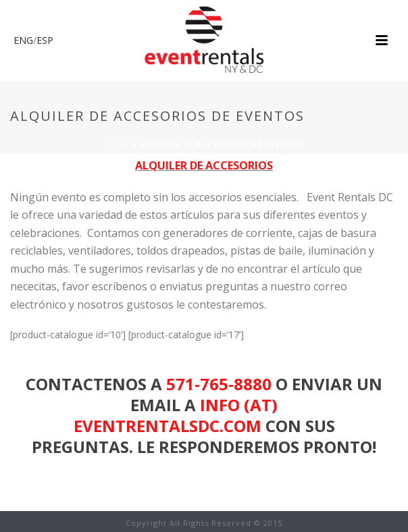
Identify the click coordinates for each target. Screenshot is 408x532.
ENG (23, 40)
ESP (45, 40)
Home (118, 144)
